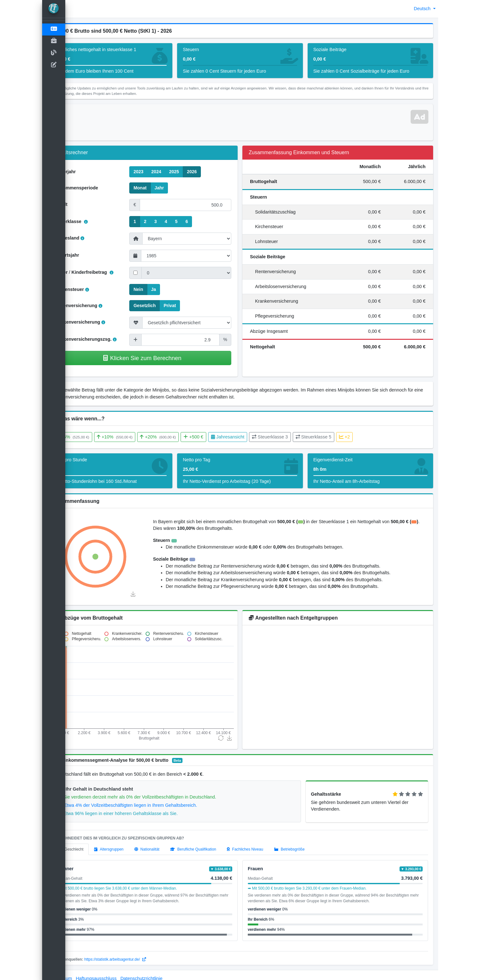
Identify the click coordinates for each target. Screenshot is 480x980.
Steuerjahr (88, 172)
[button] (75, 9)
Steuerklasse (94, 221)
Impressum (84, 971)
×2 (368, 437)
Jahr (178, 187)
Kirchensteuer (95, 289)
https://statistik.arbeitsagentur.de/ (139, 952)
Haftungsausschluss (120, 971)
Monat (159, 187)
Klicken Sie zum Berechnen (160, 358)
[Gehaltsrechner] (54, 30)
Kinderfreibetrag (116, 272)
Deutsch (423, 9)
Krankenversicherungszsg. (108, 339)
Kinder (84, 272)
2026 (210, 171)
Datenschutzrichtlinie (165, 971)
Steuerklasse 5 (337, 437)
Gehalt (84, 204)
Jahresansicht (251, 437)
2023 (157, 171)
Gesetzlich (163, 305)
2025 (192, 171)
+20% (181, 437)
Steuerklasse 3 (293, 437)
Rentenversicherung (101, 306)
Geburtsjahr (90, 255)
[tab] (94, 842)
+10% (138, 437)
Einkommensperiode (99, 188)
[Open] (54, 42)
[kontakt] (54, 65)
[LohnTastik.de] (54, 9)
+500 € (217, 437)
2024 (175, 171)
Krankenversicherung (103, 322)
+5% (96, 437)
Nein (157, 289)
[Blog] (54, 53)
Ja (172, 289)
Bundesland (92, 238)
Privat (188, 305)
